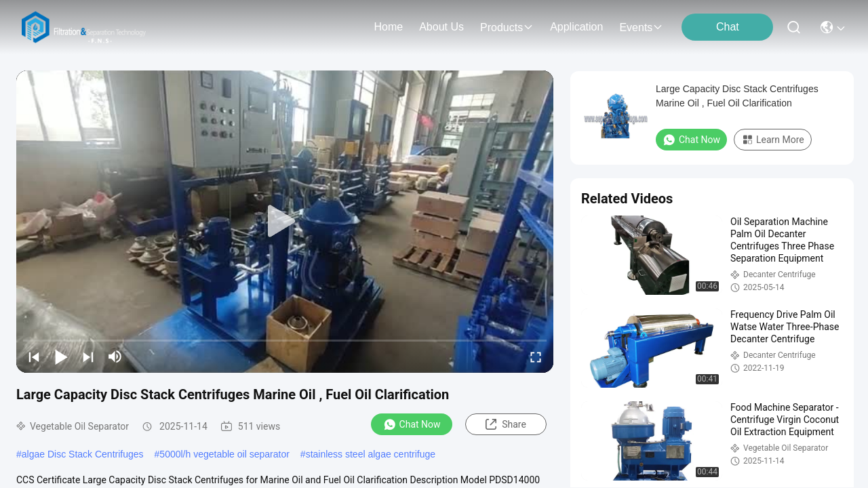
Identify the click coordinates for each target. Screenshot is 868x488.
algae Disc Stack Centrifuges (83, 454)
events (641, 27)
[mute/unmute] (115, 357)
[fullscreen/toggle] (536, 357)
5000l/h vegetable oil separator (224, 454)
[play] (285, 222)
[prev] (34, 357)
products (507, 27)
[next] (88, 357)
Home (388, 27)
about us (441, 27)
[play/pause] (61, 357)
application (576, 27)
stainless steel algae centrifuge (371, 454)
